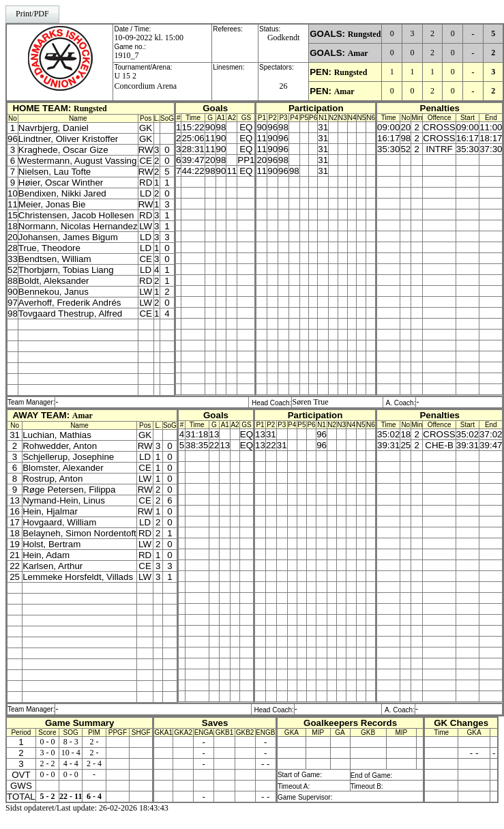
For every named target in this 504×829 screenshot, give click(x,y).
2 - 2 (47, 763)
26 (284, 86)
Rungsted (365, 34)
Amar (358, 53)
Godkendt (283, 38)
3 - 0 (47, 753)
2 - (94, 742)
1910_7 (126, 55)
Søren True (310, 402)
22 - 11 (71, 796)
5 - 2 (47, 796)
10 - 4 (71, 753)
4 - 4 (71, 763)
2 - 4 (94, 763)
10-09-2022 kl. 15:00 (149, 38)
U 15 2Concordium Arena (145, 81)
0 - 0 (47, 742)
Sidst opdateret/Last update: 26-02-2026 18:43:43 (87, 808)
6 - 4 (94, 796)
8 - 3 (71, 742)
